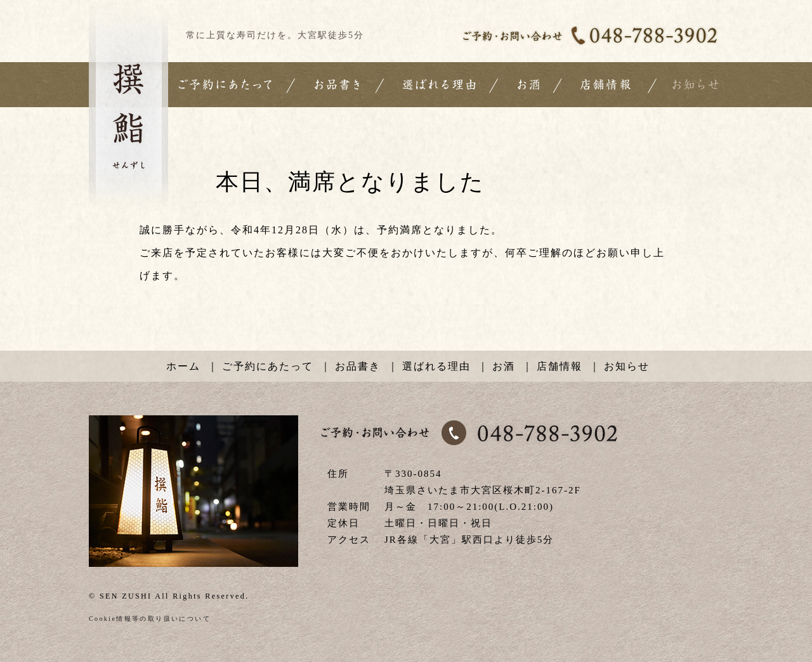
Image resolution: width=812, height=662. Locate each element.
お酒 (504, 366)
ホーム (183, 366)
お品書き (358, 366)
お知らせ (627, 366)
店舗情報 (560, 366)
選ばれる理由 (436, 366)
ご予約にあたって (268, 366)
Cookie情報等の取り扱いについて (150, 619)
